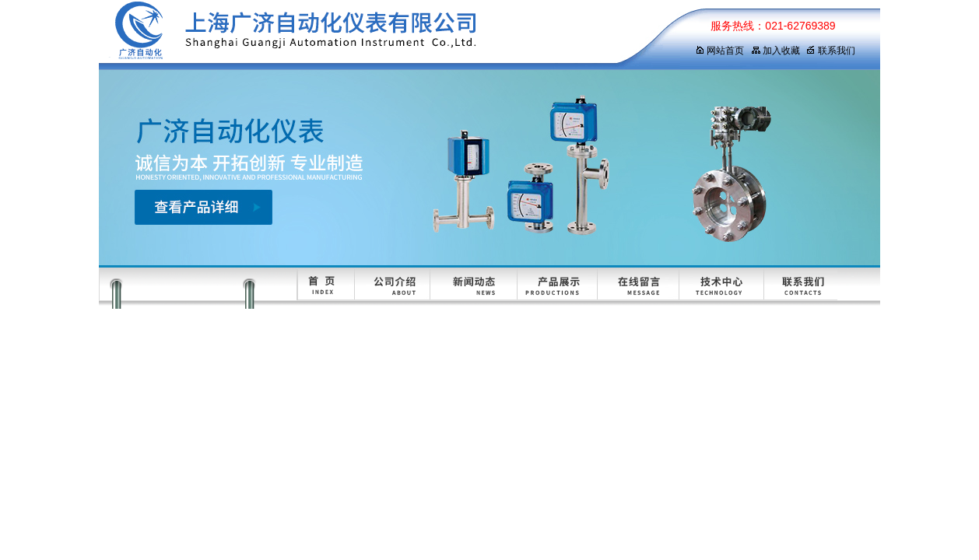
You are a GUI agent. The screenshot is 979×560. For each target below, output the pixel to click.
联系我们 (831, 51)
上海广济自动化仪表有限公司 (383, 35)
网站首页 (719, 51)
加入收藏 (775, 51)
